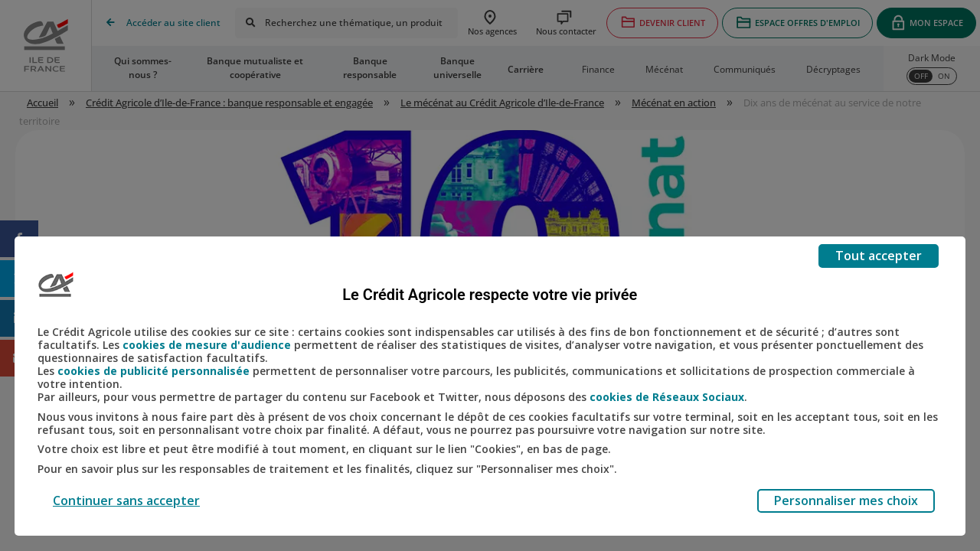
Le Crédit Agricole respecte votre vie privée (490, 295)
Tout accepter (879, 256)
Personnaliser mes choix (846, 500)
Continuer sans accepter (126, 500)
